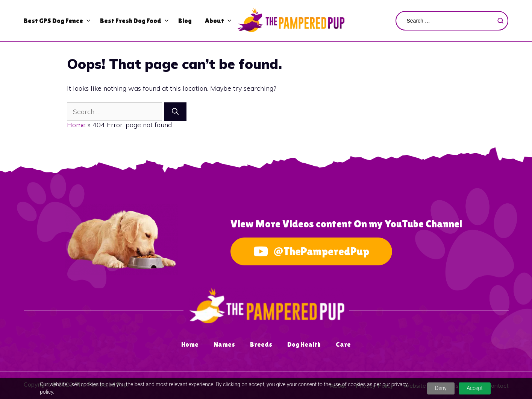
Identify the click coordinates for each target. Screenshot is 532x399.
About (214, 21)
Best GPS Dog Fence (53, 21)
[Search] (175, 112)
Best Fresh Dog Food (131, 21)
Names (224, 344)
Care (343, 344)
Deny (441, 388)
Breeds (261, 344)
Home (76, 125)
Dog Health (304, 344)
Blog (185, 21)
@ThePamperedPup (311, 251)
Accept (475, 388)
